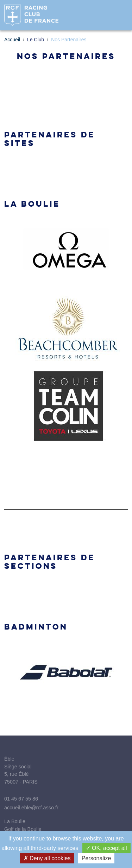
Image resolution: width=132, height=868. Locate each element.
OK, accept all (106, 848)
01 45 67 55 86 (21, 799)
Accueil (12, 40)
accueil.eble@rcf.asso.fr (31, 808)
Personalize (96, 858)
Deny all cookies (47, 858)
